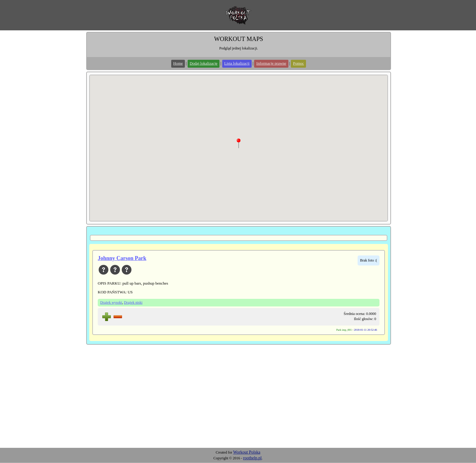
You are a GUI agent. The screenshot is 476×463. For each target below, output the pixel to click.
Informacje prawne (271, 63)
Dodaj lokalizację (204, 63)
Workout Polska (247, 452)
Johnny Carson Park (122, 258)
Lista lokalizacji (237, 63)
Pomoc (298, 63)
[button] (239, 143)
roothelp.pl (252, 458)
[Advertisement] (238, 402)
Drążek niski (133, 302)
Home (178, 63)
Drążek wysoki (111, 302)
